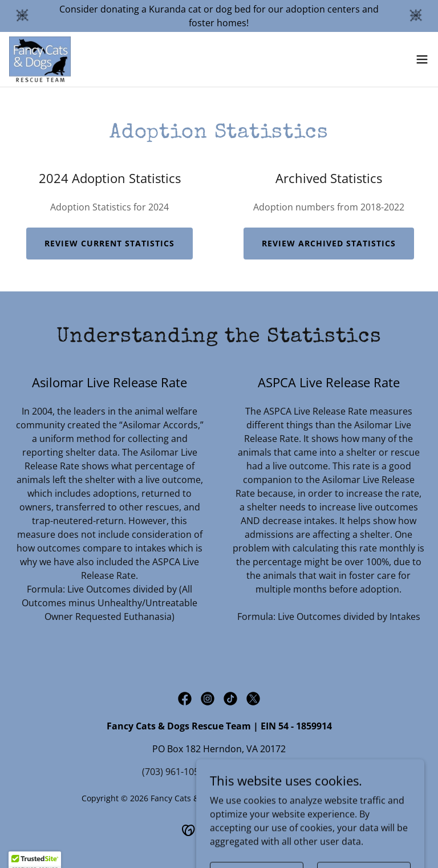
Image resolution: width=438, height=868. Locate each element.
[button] (422, 59)
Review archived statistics (329, 243)
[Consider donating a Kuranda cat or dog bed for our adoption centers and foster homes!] (219, 16)
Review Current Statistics (109, 243)
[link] (40, 59)
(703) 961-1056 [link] (173, 772)
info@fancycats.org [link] (255, 772)
